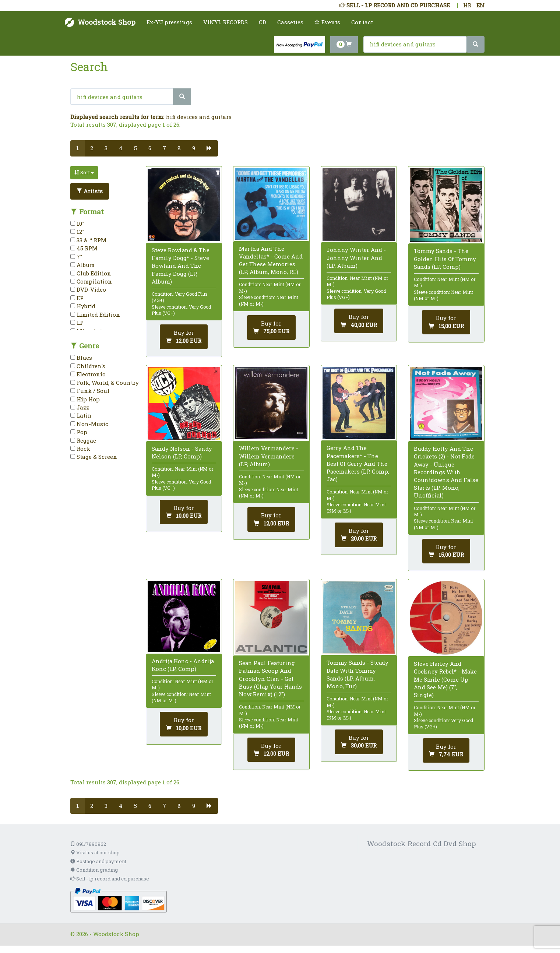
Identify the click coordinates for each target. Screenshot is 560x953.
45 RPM (84, 248)
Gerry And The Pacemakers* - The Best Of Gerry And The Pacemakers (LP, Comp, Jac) (358, 463)
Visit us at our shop (95, 852)
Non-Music (89, 424)
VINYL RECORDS (226, 22)
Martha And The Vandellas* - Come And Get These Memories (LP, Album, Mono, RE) (271, 260)
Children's (88, 366)
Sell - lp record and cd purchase (110, 879)
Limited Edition (95, 314)
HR (467, 5)
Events (327, 22)
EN (480, 5)
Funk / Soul (90, 391)
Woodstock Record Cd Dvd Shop (422, 843)
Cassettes (290, 22)
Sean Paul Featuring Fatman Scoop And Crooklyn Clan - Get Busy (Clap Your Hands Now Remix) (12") (270, 678)
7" (76, 257)
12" (77, 232)
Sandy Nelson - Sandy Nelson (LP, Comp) (182, 452)
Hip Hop (85, 399)
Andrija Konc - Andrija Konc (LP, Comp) (183, 665)
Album (82, 265)
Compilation (91, 281)
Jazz (80, 407)
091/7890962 (88, 844)
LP (77, 323)
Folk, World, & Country (105, 383)
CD (263, 22)
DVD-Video (88, 289)
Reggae (83, 440)
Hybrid (83, 306)
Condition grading (94, 870)
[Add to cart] (184, 337)
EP (77, 298)
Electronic (88, 374)
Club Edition (91, 273)
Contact (362, 22)
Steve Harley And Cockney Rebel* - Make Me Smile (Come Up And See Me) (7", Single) (445, 679)
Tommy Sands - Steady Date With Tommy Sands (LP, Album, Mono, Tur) (358, 674)
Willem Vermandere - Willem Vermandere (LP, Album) (269, 456)
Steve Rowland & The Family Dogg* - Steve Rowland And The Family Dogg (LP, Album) (181, 266)
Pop (79, 432)
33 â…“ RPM (88, 240)
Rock (80, 449)
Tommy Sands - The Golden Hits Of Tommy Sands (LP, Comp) (445, 259)
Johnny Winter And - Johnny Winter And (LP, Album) (356, 257)
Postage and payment (98, 861)
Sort (84, 172)
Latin (81, 415)
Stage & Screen (94, 457)
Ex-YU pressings (169, 22)
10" (77, 224)
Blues (81, 358)
